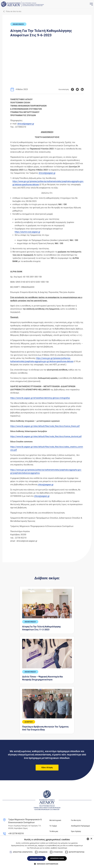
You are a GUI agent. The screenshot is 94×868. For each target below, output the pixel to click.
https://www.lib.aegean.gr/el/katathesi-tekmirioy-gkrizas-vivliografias (40, 398)
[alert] (47, 852)
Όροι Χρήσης (76, 831)
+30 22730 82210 (16, 833)
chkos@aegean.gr (46, 485)
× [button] (91, 839)
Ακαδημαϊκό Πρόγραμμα (80, 826)
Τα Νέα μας (54, 831)
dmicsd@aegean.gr (26, 124)
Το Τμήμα (53, 826)
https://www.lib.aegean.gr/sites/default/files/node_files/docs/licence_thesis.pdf (45, 426)
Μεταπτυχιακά (55, 820)
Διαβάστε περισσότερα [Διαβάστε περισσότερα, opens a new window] (59, 848)
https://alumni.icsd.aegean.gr (27, 232)
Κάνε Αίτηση (47, 767)
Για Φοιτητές (76, 820)
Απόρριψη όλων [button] (57, 858)
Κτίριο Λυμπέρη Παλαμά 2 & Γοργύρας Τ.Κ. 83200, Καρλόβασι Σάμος (25, 827)
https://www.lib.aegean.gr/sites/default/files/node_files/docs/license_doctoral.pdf (46, 436)
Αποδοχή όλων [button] (36, 858)
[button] (47, 864)
